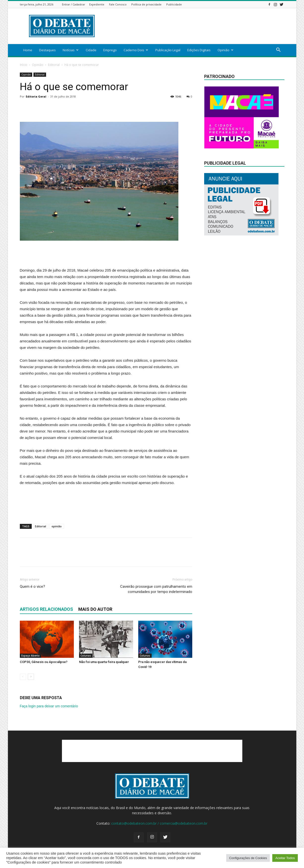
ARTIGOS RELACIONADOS (46, 609)
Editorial (54, 65)
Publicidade (174, 4)
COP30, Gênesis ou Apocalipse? (44, 662)
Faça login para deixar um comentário (49, 706)
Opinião (225, 50)
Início (24, 65)
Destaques (47, 50)
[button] (278, 50)
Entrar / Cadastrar (74, 4)
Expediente (97, 4)
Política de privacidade (146, 4)
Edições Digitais (199, 50)
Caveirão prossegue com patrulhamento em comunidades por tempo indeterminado (156, 589)
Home (28, 50)
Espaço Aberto (30, 656)
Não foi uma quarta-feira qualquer (104, 662)
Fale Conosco (118, 4)
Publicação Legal (168, 50)
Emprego (110, 50)
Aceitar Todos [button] (285, 858)
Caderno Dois (136, 50)
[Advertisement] (194, 26)
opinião (57, 526)
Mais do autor (95, 609)
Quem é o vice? (32, 587)
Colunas (86, 656)
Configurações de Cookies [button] (248, 858)
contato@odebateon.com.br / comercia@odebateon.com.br (159, 823)
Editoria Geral (36, 96)
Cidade (91, 50)
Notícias (71, 50)
